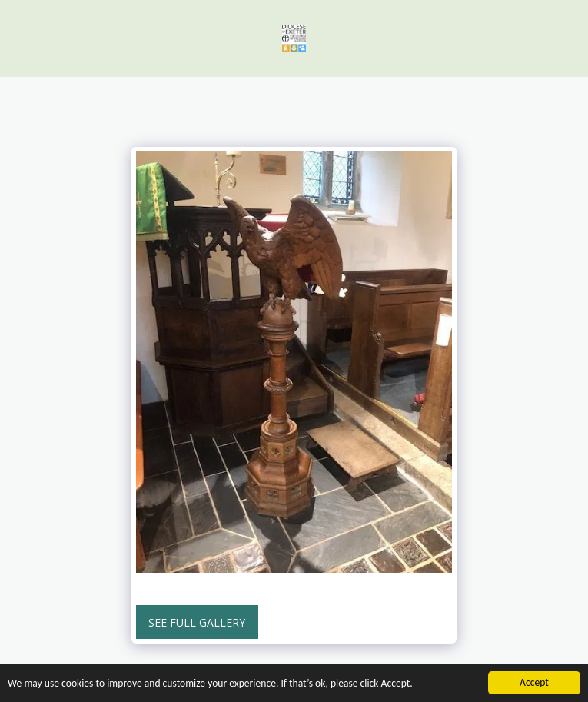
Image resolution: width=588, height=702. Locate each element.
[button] (17, 37)
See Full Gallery (197, 622)
